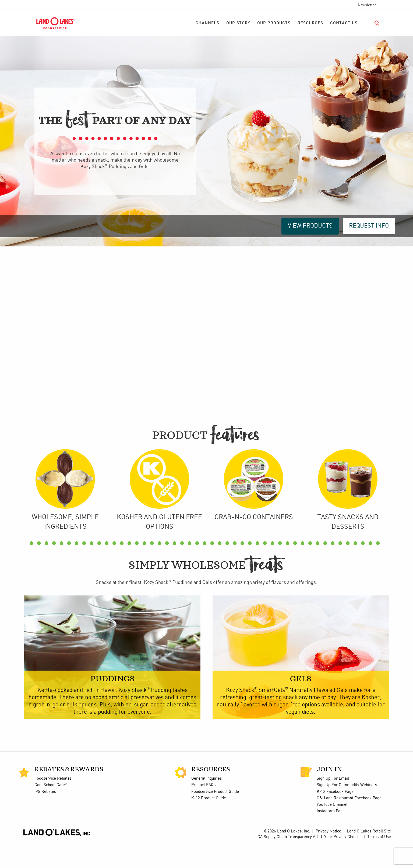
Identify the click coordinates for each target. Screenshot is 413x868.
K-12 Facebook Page (335, 816)
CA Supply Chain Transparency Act (288, 861)
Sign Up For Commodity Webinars (347, 809)
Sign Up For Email (333, 803)
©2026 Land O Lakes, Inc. (287, 855)
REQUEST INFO (369, 226)
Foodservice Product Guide (215, 816)
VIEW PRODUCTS (310, 226)
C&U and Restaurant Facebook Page (349, 822)
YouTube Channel (332, 829)
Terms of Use (379, 861)
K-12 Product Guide (209, 822)
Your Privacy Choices (343, 861)
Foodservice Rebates (53, 803)
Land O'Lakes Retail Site (369, 855)
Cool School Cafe (51, 809)
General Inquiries (206, 803)
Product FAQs (203, 809)
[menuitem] (207, 23)
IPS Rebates (45, 816)
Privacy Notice (328, 855)
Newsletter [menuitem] (367, 5)
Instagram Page (331, 835)
